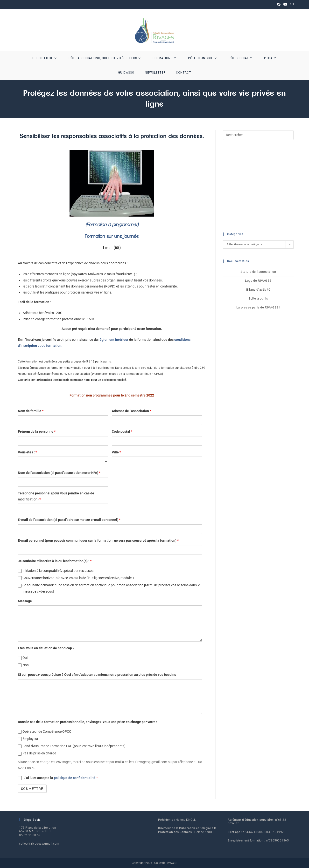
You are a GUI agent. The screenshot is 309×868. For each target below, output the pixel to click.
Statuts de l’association (258, 272)
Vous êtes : (27, 452)
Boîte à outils (258, 298)
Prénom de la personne (37, 431)
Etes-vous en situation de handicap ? (46, 648)
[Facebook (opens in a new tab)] (279, 5)
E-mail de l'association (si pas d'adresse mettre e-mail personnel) (69, 520)
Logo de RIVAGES (258, 281)
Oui (23, 658)
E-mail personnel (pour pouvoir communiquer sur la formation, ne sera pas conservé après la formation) (98, 540)
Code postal (122, 431)
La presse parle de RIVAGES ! (258, 307)
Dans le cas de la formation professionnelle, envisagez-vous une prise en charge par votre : (88, 722)
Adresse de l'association (131, 411)
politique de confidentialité (75, 778)
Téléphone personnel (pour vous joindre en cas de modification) (56, 496)
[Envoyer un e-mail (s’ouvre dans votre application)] (291, 5)
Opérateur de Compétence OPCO (45, 732)
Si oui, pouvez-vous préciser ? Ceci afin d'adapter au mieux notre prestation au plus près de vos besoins (97, 675)
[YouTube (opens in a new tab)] (285, 5)
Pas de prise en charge (37, 753)
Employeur (28, 739)
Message (25, 601)
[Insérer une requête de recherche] (258, 135)
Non (23, 665)
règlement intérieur (113, 340)
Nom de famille (31, 411)
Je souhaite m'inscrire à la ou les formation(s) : (55, 561)
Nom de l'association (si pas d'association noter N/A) (59, 473)
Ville (116, 452)
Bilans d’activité (258, 290)
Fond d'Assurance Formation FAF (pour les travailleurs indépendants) (72, 746)
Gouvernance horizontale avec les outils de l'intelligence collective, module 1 (76, 578)
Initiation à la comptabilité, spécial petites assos (56, 571)
